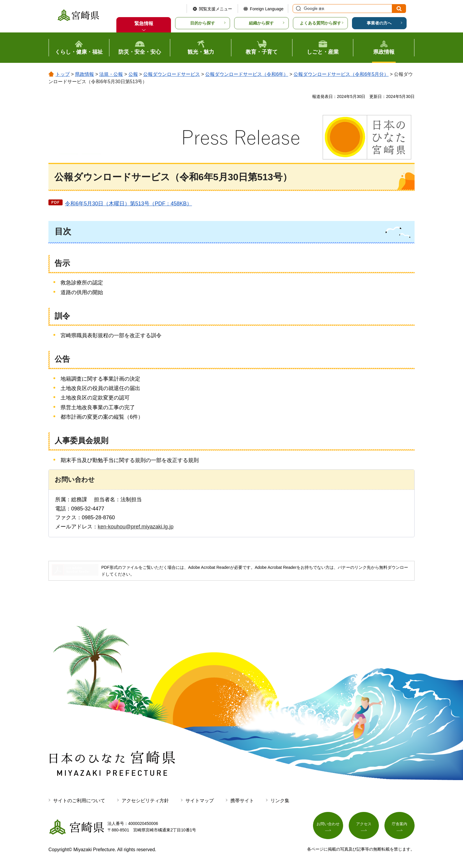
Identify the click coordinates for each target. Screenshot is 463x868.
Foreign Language (267, 9)
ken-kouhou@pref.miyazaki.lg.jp (136, 527)
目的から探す (203, 23)
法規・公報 (111, 74)
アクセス (364, 826)
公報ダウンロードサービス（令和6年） (247, 74)
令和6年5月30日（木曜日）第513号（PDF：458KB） (128, 204)
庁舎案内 (400, 826)
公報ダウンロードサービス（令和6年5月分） (341, 74)
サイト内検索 (298, 9)
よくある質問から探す (320, 23)
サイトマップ (200, 801)
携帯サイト (242, 801)
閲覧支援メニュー (216, 9)
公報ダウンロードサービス (172, 74)
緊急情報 (144, 23)
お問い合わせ (328, 826)
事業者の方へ (379, 23)
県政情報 (84, 74)
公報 (133, 74)
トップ (63, 74)
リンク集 (280, 801)
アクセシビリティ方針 (145, 801)
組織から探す (261, 23)
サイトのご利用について (79, 801)
